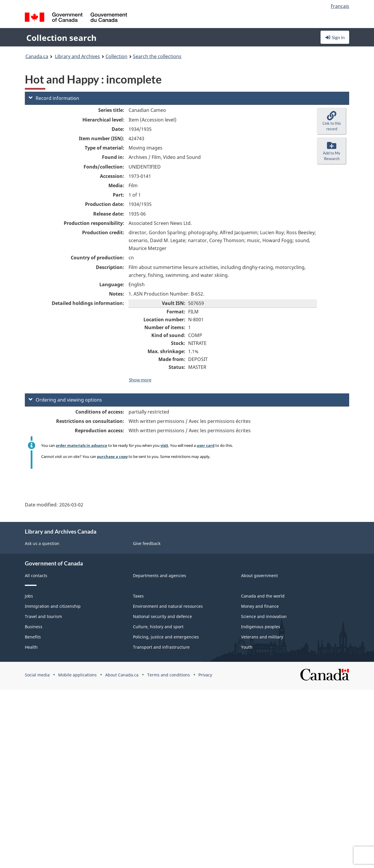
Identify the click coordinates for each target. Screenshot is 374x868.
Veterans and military (262, 637)
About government (259, 576)
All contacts (36, 576)
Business (34, 627)
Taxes (138, 596)
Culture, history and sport (158, 627)
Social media (37, 675)
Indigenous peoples (261, 627)
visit (164, 445)
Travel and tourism (43, 616)
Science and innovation (264, 616)
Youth (247, 647)
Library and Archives (77, 56)
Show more (140, 380)
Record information (54, 98)
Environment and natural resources (168, 606)
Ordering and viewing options (65, 400)
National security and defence (162, 616)
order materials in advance (82, 445)
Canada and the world (263, 596)
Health (31, 647)
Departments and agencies (160, 576)
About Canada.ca (122, 675)
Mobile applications (77, 675)
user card (206, 445)
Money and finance (260, 606)
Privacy (205, 675)
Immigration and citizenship (53, 606)
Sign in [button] (335, 37)
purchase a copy (112, 456)
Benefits (33, 637)
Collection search (61, 38)
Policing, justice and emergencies (166, 637)
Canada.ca (37, 56)
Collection (116, 56)
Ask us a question (42, 543)
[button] (332, 121)
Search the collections (157, 56)
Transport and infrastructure (161, 647)
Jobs (29, 596)
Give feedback (147, 543)
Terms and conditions (169, 675)
